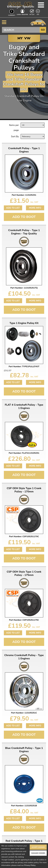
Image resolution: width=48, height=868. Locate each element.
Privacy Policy (30, 865)
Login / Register (22, 15)
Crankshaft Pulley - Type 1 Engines (24, 150)
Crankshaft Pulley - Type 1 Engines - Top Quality (24, 232)
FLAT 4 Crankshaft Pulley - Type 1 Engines (24, 406)
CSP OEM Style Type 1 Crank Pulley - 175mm (24, 573)
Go (43, 30)
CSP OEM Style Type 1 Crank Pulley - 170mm (24, 490)
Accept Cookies (38, 847)
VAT (38, 14)
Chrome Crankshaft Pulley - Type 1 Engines (24, 657)
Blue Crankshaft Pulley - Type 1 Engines (24, 750)
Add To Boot (24, 217)
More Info (35, 208)
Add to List (13, 208)
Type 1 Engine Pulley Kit (24, 323)
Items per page (14, 128)
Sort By (15, 136)
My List (32, 15)
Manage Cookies (38, 853)
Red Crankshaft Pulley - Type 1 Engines (24, 843)
